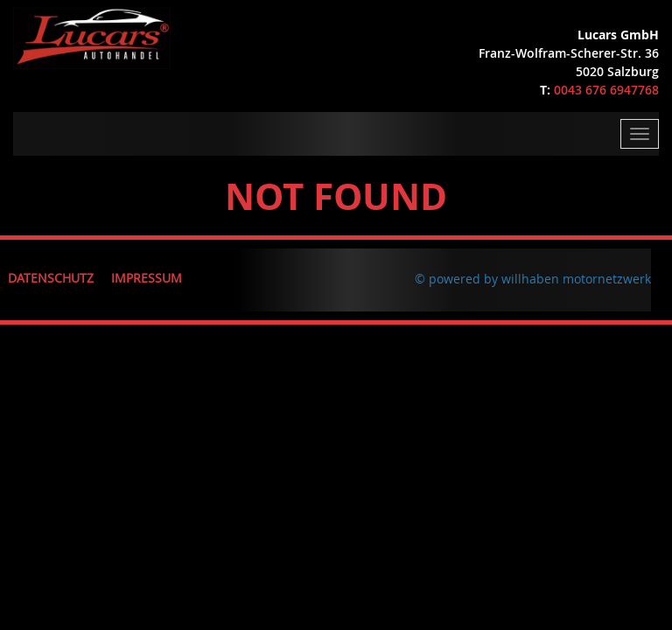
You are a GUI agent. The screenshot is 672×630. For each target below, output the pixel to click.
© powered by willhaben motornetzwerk (533, 279)
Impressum (147, 278)
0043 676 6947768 (606, 90)
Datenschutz (51, 278)
